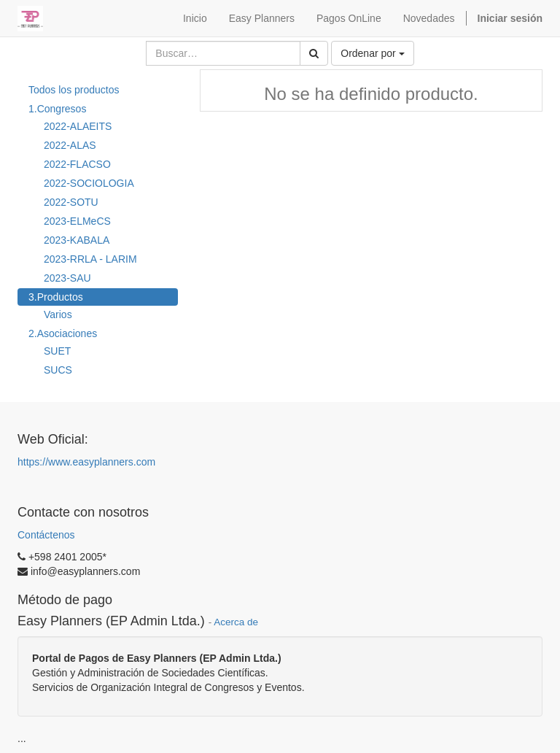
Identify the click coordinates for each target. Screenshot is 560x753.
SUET (57, 351)
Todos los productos (74, 90)
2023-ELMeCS (77, 221)
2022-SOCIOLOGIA (89, 183)
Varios (58, 314)
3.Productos (56, 297)
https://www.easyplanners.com (86, 462)
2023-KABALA (77, 240)
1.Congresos (57, 109)
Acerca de (236, 622)
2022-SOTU (71, 202)
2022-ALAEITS (78, 126)
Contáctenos (46, 535)
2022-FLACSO (77, 164)
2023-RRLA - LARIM (90, 259)
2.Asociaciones (63, 333)
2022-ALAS (70, 145)
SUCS (58, 370)
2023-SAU (67, 278)
